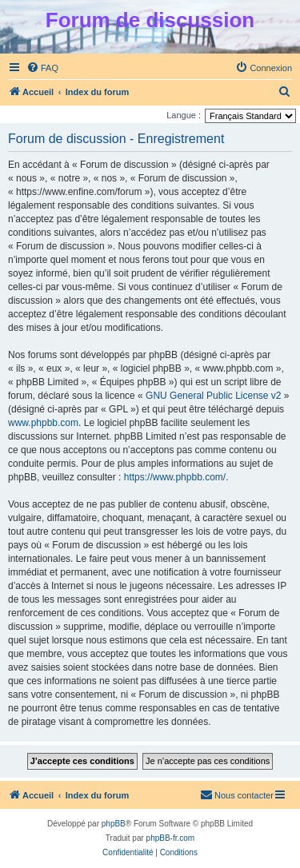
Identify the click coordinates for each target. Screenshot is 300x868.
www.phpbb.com (43, 423)
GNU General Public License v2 (213, 396)
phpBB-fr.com (171, 838)
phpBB (114, 824)
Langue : (184, 115)
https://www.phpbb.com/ (175, 477)
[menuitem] (42, 68)
